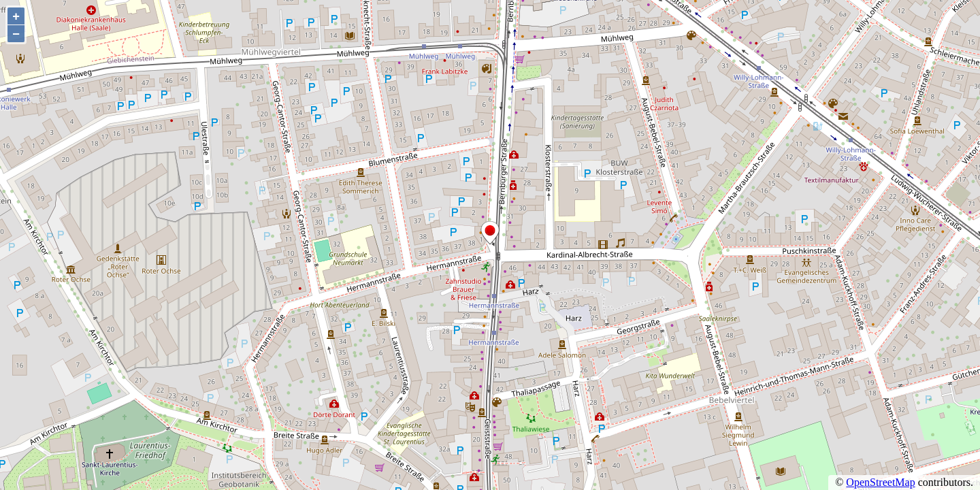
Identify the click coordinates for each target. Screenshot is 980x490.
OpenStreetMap (880, 482)
